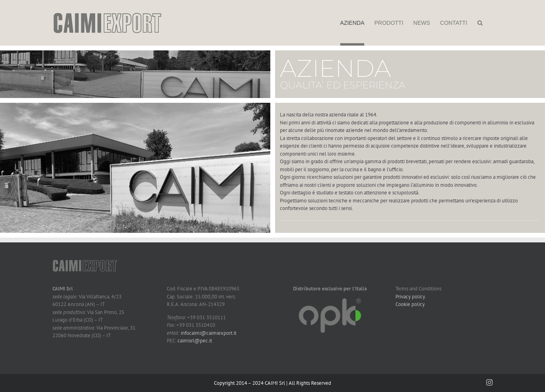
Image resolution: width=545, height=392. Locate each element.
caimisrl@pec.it (195, 341)
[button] (480, 23)
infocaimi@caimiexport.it (209, 333)
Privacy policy (410, 297)
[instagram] (489, 382)
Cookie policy (410, 304)
